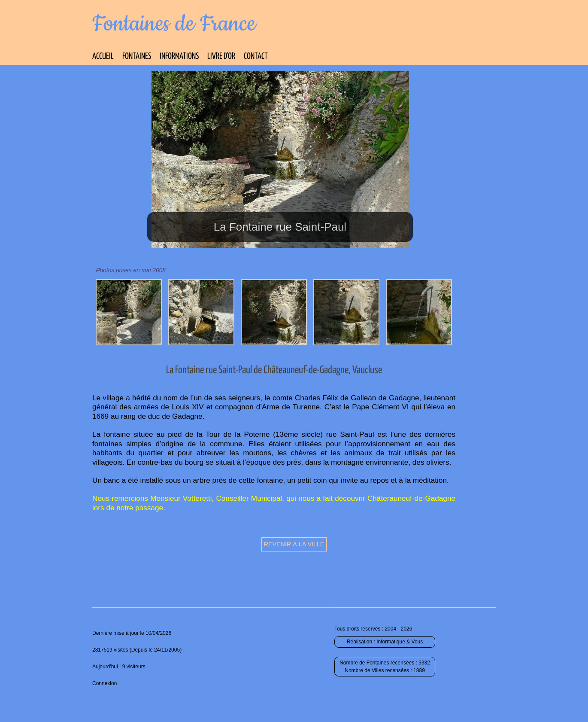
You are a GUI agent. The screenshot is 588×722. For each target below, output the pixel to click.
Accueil (103, 56)
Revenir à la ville (294, 544)
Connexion (105, 683)
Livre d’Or (221, 56)
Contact (256, 56)
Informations (179, 56)
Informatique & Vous (400, 642)
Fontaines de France (174, 24)
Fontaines (137, 56)
